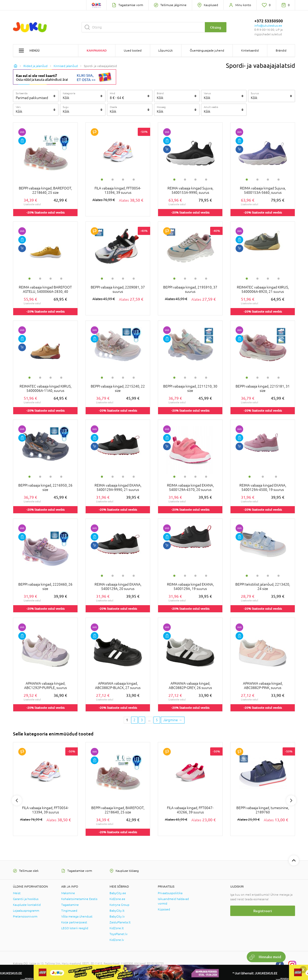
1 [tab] (102, 180)
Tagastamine (70, 905)
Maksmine (68, 893)
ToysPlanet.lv (119, 934)
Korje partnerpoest (74, 922)
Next (291, 800)
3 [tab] (123, 180)
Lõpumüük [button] (166, 51)
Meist (17, 893)
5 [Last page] (157, 720)
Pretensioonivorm (25, 917)
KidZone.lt (117, 928)
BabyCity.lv (117, 917)
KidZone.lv (117, 940)
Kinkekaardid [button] (250, 51)
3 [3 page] (142, 720)
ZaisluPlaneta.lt (120, 922)
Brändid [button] (281, 51)
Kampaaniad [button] (97, 50)
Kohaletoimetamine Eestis (79, 899)
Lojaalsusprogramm (26, 911)
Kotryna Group (119, 905)
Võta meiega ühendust (77, 917)
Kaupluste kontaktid (27, 905)
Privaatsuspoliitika (170, 893)
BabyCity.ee (118, 893)
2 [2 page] (134, 720)
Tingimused (69, 911)
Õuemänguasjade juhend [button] (207, 51)
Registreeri (263, 911)
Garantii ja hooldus (26, 899)
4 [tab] (134, 180)
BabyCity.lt (117, 911)
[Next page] (173, 720)
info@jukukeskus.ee (268, 26)
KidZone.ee (117, 899)
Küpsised (164, 909)
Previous (17, 800)
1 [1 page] (127, 720)
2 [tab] (113, 180)
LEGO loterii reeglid (75, 928)
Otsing (216, 27)
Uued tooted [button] (133, 51)
